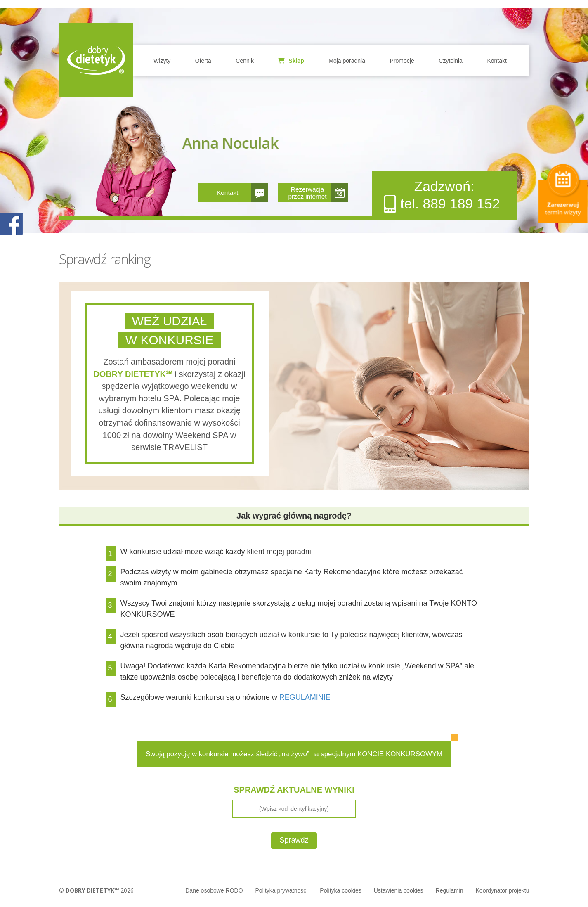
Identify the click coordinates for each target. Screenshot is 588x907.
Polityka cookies (340, 890)
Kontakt (497, 61)
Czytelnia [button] (451, 61)
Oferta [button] (203, 61)
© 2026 (96, 890)
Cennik (245, 61)
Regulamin (450, 890)
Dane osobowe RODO (214, 890)
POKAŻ (11, 224)
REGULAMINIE (305, 697)
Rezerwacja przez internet (307, 193)
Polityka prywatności (282, 890)
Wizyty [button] (162, 61)
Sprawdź (294, 840)
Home (96, 60)
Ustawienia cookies (399, 890)
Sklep (291, 61)
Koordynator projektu (503, 890)
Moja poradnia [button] (347, 61)
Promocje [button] (402, 61)
